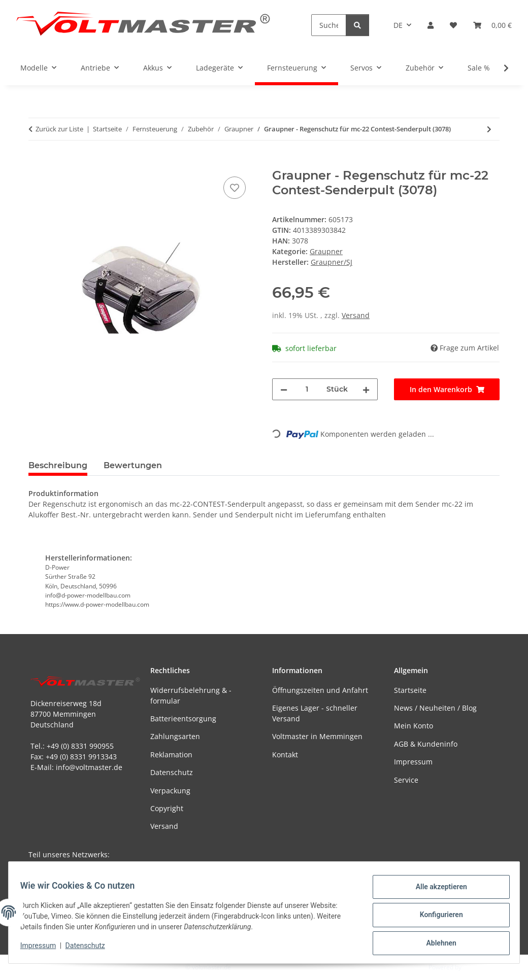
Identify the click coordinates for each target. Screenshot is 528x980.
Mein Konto (414, 726)
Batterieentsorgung (183, 719)
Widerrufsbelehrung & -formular (191, 695)
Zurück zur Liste (59, 129)
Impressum (43, 949)
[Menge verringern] (284, 389)
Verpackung (170, 791)
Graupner (326, 251)
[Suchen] (329, 25)
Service (406, 780)
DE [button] (398, 25)
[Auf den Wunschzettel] (235, 188)
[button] (431, 25)
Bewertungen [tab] (133, 465)
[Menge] (307, 389)
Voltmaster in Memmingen (317, 736)
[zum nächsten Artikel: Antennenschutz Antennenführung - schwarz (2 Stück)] (489, 129)
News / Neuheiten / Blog (435, 708)
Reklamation (171, 755)
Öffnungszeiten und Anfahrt (320, 690)
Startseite (410, 690)
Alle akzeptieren (436, 891)
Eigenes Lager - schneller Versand (315, 713)
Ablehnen (436, 944)
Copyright (167, 808)
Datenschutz (90, 949)
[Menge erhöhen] (366, 389)
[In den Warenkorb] (37, 163)
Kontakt (285, 755)
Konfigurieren (436, 918)
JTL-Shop (475, 967)
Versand (356, 315)
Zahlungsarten (175, 736)
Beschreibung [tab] (58, 465)
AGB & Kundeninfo (426, 744)
